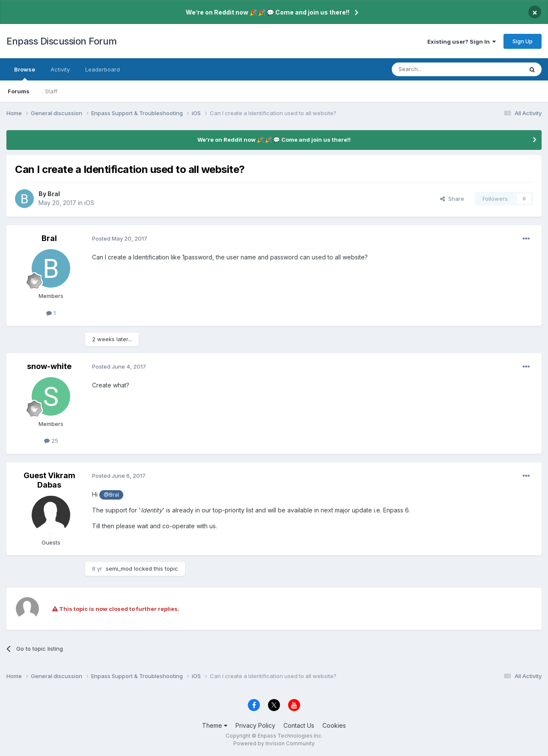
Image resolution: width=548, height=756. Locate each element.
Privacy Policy (255, 725)
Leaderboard (103, 69)
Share (452, 199)
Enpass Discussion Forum (62, 41)
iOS (89, 203)
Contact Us (299, 725)
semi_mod (119, 568)
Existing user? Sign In (462, 42)
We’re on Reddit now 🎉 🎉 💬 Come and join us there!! (268, 12)
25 (51, 441)
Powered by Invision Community (274, 743)
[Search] (435, 69)
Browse (25, 73)
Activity (60, 69)
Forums (19, 91)
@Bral (111, 495)
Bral (54, 194)
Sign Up (523, 41)
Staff (51, 91)
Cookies (334, 725)
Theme (215, 725)
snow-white (49, 366)
